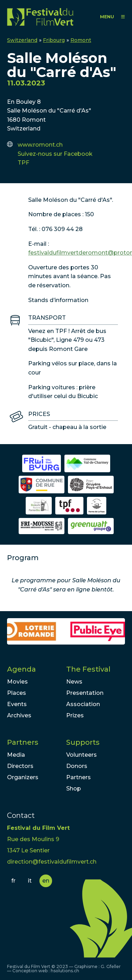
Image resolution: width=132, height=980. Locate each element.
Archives (19, 715)
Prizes (75, 715)
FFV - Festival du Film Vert (40, 17)
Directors (20, 766)
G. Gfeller (111, 966)
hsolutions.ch (65, 971)
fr (13, 881)
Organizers (23, 777)
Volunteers (81, 755)
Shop (74, 789)
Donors (77, 766)
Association (83, 704)
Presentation (85, 693)
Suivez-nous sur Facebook (55, 154)
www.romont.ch (40, 145)
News (74, 682)
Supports (83, 742)
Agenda (21, 669)
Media (16, 755)
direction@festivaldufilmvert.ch (52, 862)
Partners (23, 742)
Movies (17, 682)
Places (17, 693)
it (30, 881)
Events (17, 704)
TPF (23, 163)
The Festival (88, 669)
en (46, 881)
